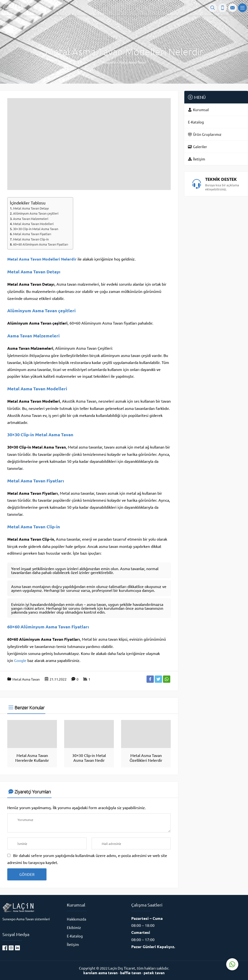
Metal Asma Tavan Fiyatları (32, 234)
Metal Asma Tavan (132, 62)
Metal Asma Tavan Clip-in (31, 239)
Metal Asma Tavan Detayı (31, 208)
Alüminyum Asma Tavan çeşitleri (36, 213)
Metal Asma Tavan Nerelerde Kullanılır (32, 758)
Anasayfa (109, 62)
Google (20, 660)
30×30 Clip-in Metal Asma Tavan (36, 229)
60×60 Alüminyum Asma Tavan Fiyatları (41, 244)
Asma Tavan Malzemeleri (31, 219)
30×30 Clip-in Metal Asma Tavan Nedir (89, 758)
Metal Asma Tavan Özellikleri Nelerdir (146, 758)
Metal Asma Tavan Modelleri (33, 224)
